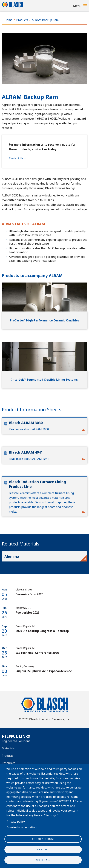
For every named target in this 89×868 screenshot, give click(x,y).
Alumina (12, 556)
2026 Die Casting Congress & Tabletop (42, 631)
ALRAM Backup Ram (45, 20)
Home (8, 20)
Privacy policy (16, 822)
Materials (8, 748)
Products (22, 20)
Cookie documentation (22, 827)
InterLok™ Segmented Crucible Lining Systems (44, 380)
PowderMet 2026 (27, 613)
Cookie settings (43, 839)
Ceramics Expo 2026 (29, 594)
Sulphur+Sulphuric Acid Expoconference (44, 671)
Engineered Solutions (16, 741)
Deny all (43, 849)
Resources (9, 763)
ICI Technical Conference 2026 (37, 653)
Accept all (43, 860)
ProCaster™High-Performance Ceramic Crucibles (44, 320)
